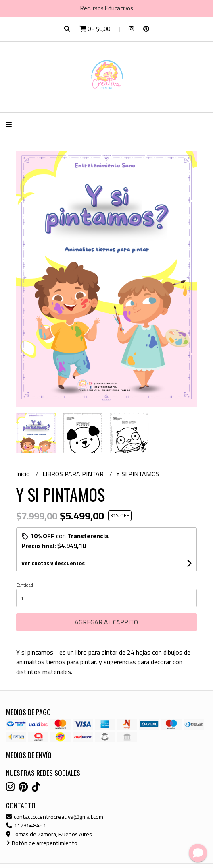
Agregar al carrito (106, 622)
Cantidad (25, 585)
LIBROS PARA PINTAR (74, 474)
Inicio (24, 474)
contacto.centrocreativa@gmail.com (55, 817)
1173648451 (26, 825)
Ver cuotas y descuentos (53, 563)
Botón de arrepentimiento (42, 843)
